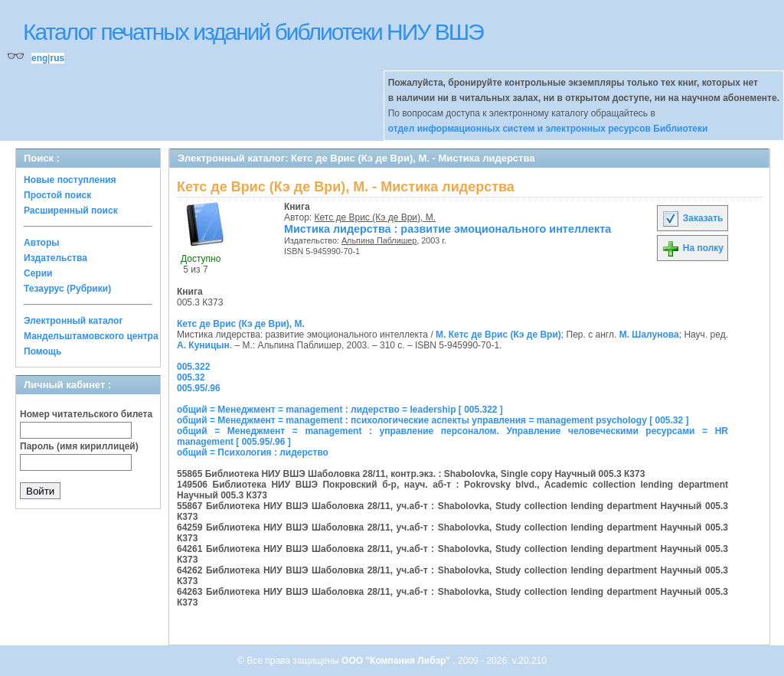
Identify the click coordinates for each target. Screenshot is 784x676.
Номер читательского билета (86, 414)
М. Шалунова (649, 335)
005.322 (193, 367)
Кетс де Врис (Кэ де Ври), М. (376, 217)
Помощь (42, 351)
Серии (38, 273)
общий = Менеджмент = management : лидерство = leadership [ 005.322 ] (340, 410)
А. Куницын (203, 345)
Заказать (692, 218)
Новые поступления (70, 180)
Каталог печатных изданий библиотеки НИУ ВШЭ (253, 32)
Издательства (56, 258)
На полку (693, 248)
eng (39, 58)
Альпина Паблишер (379, 240)
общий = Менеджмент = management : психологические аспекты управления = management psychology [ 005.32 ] (433, 420)
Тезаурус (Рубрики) (67, 289)
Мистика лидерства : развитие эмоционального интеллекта (448, 229)
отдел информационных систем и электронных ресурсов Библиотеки (548, 129)
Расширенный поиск (71, 211)
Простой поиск (57, 195)
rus (57, 58)
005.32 (191, 377)
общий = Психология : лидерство (253, 452)
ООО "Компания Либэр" (397, 661)
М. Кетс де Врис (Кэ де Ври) (498, 335)
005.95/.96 (199, 388)
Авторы (42, 243)
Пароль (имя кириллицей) (79, 446)
